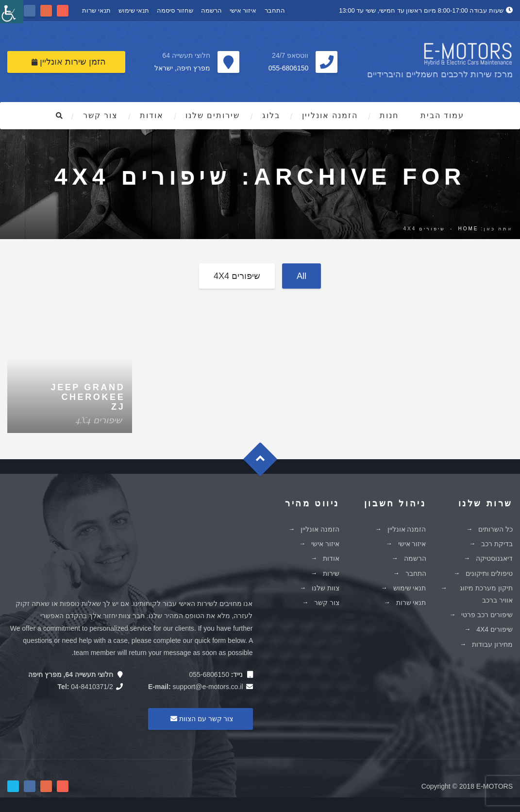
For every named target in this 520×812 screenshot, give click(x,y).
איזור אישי (243, 10)
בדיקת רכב (497, 544)
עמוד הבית (442, 115)
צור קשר (101, 115)
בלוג (271, 115)
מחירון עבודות (492, 644)
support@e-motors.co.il (208, 687)
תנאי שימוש (134, 10)
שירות (331, 573)
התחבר (275, 10)
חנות (389, 115)
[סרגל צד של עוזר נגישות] (12, 12)
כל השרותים (495, 529)
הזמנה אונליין (330, 115)
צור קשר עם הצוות (201, 719)
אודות (152, 115)
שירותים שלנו (213, 115)
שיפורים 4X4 (237, 276)
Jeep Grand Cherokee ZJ (88, 397)
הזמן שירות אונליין (69, 62)
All (302, 276)
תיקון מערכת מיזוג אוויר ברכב (486, 594)
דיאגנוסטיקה (494, 558)
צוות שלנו (326, 588)
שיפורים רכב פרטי (487, 615)
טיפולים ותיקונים (489, 573)
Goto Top (265, 463)
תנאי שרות (96, 10)
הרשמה (211, 10)
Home (468, 229)
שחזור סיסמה (175, 10)
